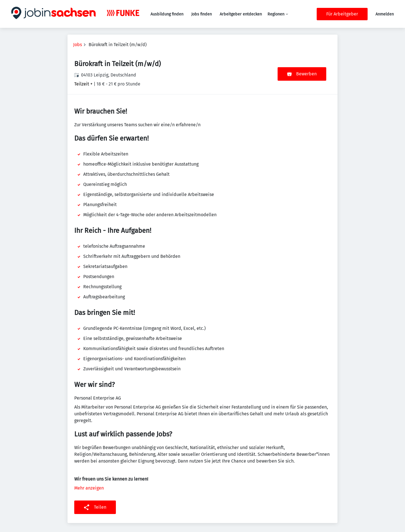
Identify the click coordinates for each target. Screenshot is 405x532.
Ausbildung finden (167, 14)
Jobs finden (202, 14)
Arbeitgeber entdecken (241, 14)
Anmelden (385, 14)
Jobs (77, 45)
